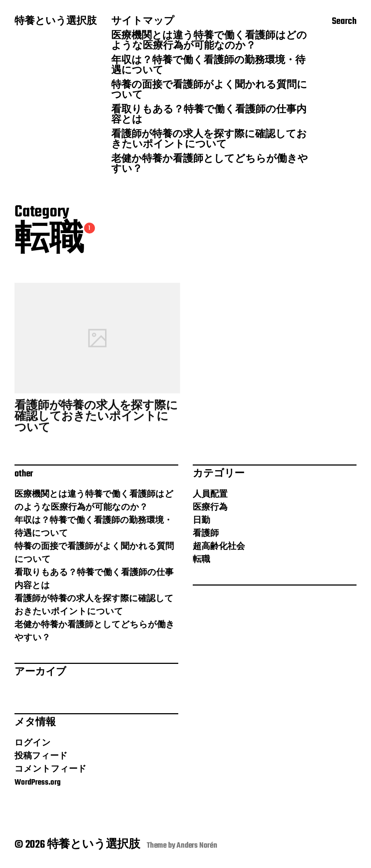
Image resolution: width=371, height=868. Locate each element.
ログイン (33, 743)
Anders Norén (197, 846)
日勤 (201, 521)
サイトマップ (143, 22)
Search (344, 22)
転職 (201, 560)
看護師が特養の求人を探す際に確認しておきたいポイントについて (209, 140)
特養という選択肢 (56, 22)
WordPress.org (37, 782)
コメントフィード (51, 769)
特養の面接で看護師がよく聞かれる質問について (209, 91)
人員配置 (210, 495)
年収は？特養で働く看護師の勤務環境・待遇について (208, 66)
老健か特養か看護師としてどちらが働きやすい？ (210, 165)
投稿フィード (41, 756)
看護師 (206, 534)
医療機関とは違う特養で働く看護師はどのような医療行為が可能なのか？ (209, 41)
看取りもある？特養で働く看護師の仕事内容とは (209, 115)
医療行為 (210, 508)
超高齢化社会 (219, 547)
